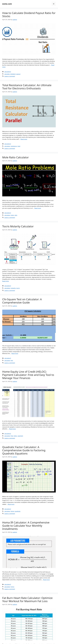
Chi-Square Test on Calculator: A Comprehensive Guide (22, 301)
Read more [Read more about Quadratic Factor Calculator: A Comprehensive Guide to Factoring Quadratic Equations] (11, 504)
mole (12, 215)
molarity (13, 288)
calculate (7, 74)
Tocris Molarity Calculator (18, 226)
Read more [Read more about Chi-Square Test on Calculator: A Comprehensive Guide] (15, 353)
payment (20, 436)
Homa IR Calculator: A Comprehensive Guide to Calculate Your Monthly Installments (26, 526)
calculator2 (8, 72)
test (12, 360)
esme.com (7, 4)
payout (18, 74)
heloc (15, 436)
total (19, 146)
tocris (18, 288)
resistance (14, 146)
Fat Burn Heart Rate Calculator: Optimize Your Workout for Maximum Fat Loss (27, 599)
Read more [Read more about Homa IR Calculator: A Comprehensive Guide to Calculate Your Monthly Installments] (46, 580)
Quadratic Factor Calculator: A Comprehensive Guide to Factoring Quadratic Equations (24, 450)
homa (12, 587)
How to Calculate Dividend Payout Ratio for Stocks (29, 15)
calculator (7, 146)
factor (12, 511)
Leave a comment (10, 76)
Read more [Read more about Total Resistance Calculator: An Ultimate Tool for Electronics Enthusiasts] (24, 139)
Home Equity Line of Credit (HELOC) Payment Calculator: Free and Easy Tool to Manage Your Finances (28, 375)
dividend (13, 74)
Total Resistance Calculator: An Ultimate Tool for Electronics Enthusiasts (27, 87)
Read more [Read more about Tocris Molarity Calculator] (6, 281)
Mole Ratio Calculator (15, 157)
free (12, 436)
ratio (16, 215)
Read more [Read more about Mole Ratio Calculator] (38, 208)
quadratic (18, 511)
